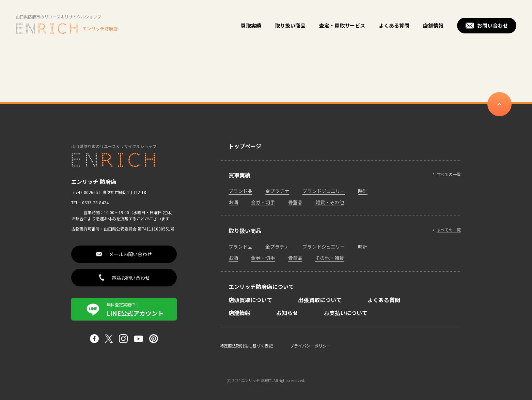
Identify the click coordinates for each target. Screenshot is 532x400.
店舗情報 (433, 25)
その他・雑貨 (330, 258)
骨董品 (295, 202)
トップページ (245, 146)
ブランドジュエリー (324, 191)
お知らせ (287, 313)
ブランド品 (240, 191)
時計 (363, 191)
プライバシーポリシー (310, 346)
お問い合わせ (492, 25)
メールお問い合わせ (130, 254)
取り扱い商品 (290, 25)
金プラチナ (277, 191)
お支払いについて (346, 313)
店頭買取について (250, 300)
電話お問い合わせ (131, 278)
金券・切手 (263, 202)
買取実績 (251, 25)
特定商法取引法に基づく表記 (246, 346)
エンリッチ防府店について (261, 286)
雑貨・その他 (330, 202)
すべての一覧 (449, 174)
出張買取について (320, 300)
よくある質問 (394, 25)
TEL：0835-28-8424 (90, 202)
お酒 (233, 202)
